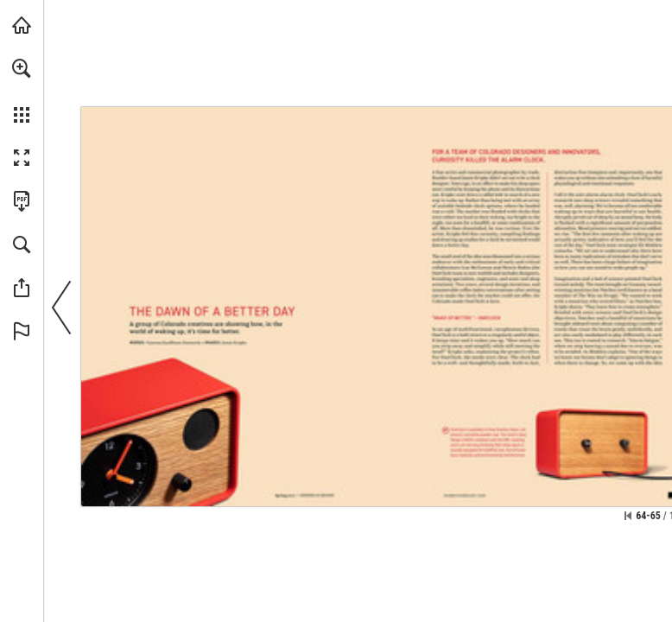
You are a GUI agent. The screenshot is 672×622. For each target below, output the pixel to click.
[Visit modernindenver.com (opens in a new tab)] (22, 25)
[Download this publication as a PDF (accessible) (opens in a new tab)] (22, 201)
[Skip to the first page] (628, 516)
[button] (22, 68)
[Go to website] (465, 495)
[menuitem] (22, 91)
